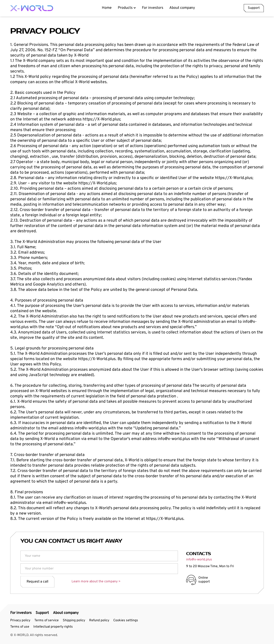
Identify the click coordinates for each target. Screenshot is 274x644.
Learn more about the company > (96, 582)
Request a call (37, 582)
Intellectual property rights (53, 627)
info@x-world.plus (199, 560)
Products (127, 8)
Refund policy (99, 620)
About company (182, 8)
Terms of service (47, 620)
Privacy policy (20, 620)
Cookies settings (126, 620)
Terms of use (20, 627)
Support (254, 8)
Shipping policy (74, 620)
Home (107, 8)
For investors (153, 8)
